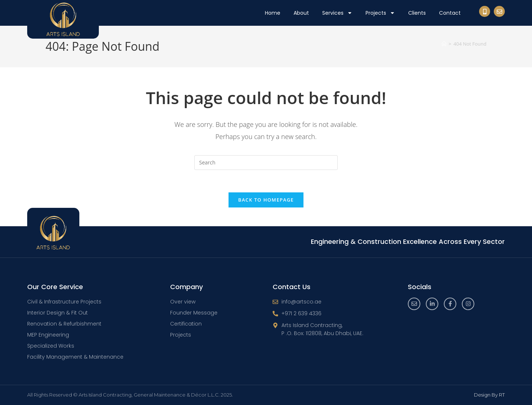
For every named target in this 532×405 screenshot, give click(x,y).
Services (337, 13)
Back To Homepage (266, 200)
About (301, 13)
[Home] (444, 44)
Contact (450, 13)
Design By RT (489, 395)
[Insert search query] (266, 163)
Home (273, 13)
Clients (417, 13)
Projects (380, 13)
